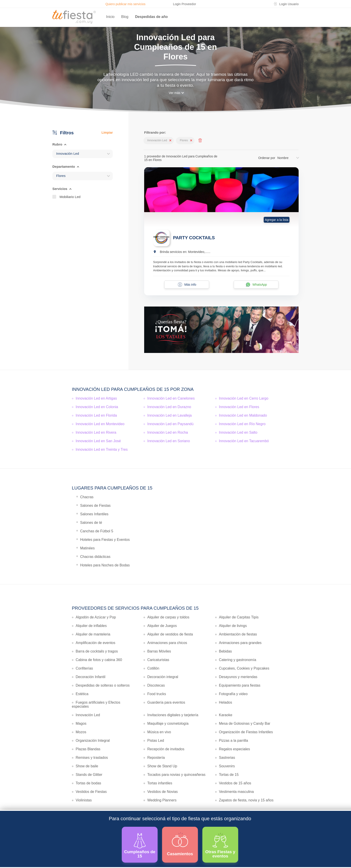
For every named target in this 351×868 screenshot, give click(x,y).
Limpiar (107, 133)
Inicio (110, 17)
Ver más (174, 93)
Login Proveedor (185, 4)
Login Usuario (289, 4)
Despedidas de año (151, 17)
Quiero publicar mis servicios (125, 4)
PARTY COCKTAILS (194, 238)
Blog (125, 17)
